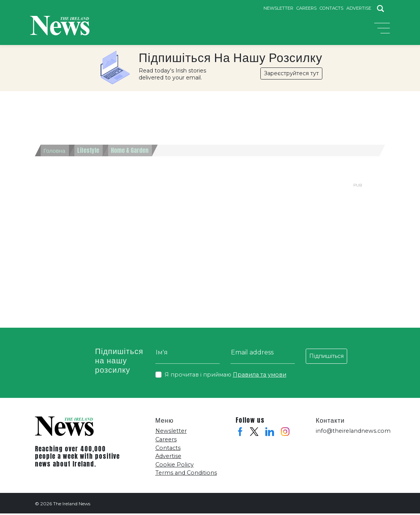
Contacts (331, 8)
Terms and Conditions (186, 474)
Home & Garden (134, 152)
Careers (306, 8)
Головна (55, 152)
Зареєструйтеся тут (291, 75)
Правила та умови (260, 376)
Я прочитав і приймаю (225, 376)
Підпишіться (326, 358)
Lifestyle (91, 152)
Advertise (359, 8)
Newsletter (278, 8)
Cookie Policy (175, 466)
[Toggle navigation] (382, 30)
